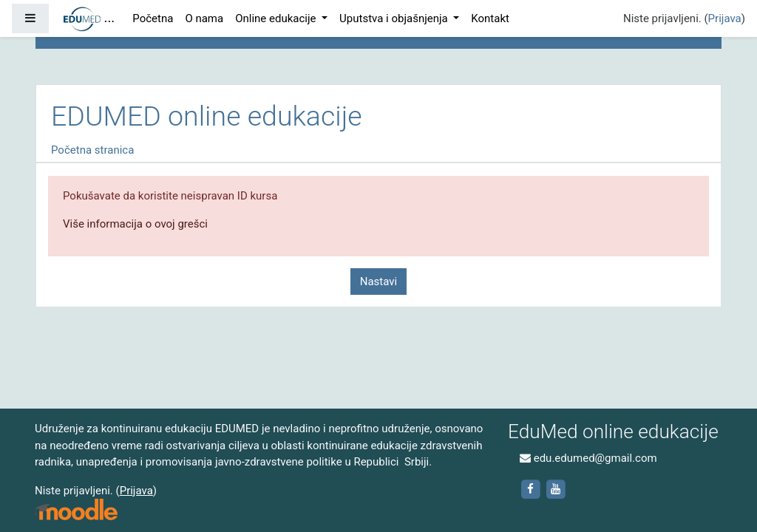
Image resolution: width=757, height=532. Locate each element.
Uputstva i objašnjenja (395, 18)
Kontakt (490, 18)
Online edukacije (277, 18)
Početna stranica (92, 150)
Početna (153, 18)
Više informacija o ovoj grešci (135, 224)
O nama (204, 18)
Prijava (725, 18)
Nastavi (378, 282)
